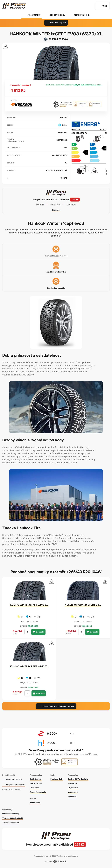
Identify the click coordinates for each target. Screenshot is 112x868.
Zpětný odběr (36, 779)
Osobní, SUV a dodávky (78, 779)
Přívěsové (72, 796)
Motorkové (72, 783)
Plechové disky (57, 15)
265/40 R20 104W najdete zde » (88, 85)
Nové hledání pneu (56, 23)
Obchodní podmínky (11, 814)
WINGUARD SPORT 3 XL (83, 605)
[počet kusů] (27, 632)
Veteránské (73, 792)
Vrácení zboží (36, 783)
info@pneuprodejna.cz (16, 785)
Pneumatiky (34, 15)
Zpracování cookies (11, 822)
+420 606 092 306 (14, 779)
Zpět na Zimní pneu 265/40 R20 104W (56, 706)
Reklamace (35, 788)
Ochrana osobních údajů (13, 818)
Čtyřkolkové (73, 788)
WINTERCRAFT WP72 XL (29, 605)
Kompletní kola (81, 15)
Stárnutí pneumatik (38, 792)
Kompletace (35, 803)
